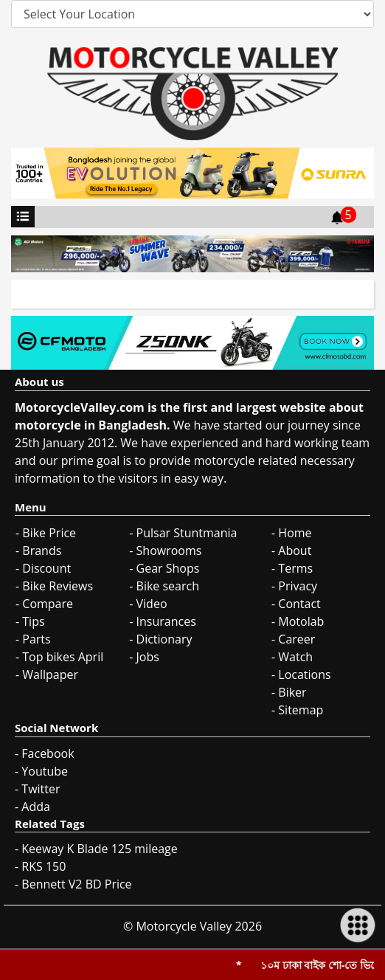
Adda (36, 807)
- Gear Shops (164, 568)
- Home (292, 533)
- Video (148, 604)
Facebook (48, 753)
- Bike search (164, 586)
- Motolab (298, 621)
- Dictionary (160, 639)
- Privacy (294, 586)
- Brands (38, 551)
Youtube (45, 771)
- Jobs (144, 657)
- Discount (43, 568)
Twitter (41, 789)
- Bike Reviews (54, 586)
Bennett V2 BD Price (76, 884)
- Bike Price (46, 533)
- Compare (44, 604)
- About (291, 551)
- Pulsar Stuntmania (183, 533)
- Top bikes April (59, 657)
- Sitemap (297, 710)
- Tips (30, 621)
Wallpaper (50, 674)
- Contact (296, 604)
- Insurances (163, 621)
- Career (293, 639)
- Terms (292, 568)
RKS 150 (44, 866)
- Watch (292, 657)
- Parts (33, 639)
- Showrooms (165, 551)
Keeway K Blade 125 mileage (99, 849)
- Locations (301, 674)
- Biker (289, 692)
